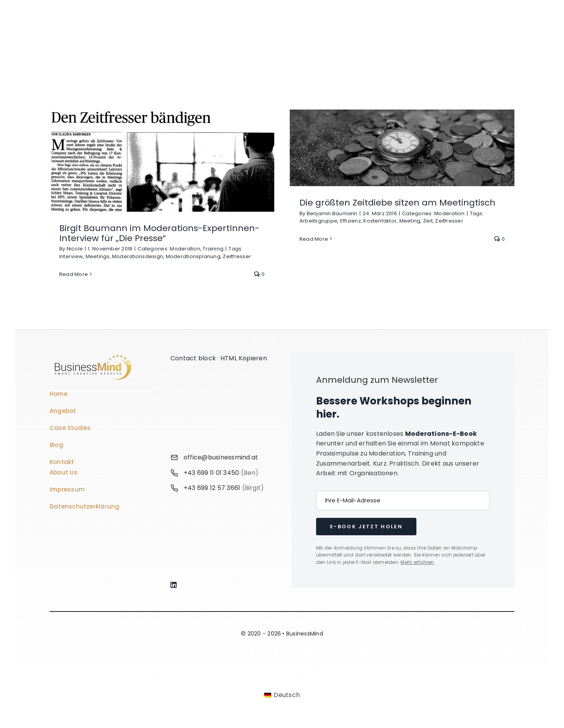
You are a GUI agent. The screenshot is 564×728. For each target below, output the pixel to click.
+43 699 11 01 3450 (211, 473)
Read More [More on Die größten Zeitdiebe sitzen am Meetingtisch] (314, 239)
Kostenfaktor (380, 221)
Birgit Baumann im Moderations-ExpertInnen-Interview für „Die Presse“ (159, 233)
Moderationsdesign (138, 256)
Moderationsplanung (193, 256)
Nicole (75, 249)
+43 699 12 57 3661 (212, 488)
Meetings (98, 256)
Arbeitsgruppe (318, 221)
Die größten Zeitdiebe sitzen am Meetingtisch (397, 203)
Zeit (428, 221)
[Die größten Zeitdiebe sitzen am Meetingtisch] (402, 148)
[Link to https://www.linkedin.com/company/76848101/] (220, 585)
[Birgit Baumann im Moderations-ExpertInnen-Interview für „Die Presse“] (162, 161)
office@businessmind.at (221, 457)
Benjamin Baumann (332, 213)
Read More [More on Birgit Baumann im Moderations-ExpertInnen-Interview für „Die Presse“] (74, 274)
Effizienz (351, 221)
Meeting (410, 221)
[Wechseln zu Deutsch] (282, 695)
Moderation (185, 249)
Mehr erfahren (417, 562)
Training (213, 249)
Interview (71, 256)
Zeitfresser (237, 256)
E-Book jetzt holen (366, 527)
